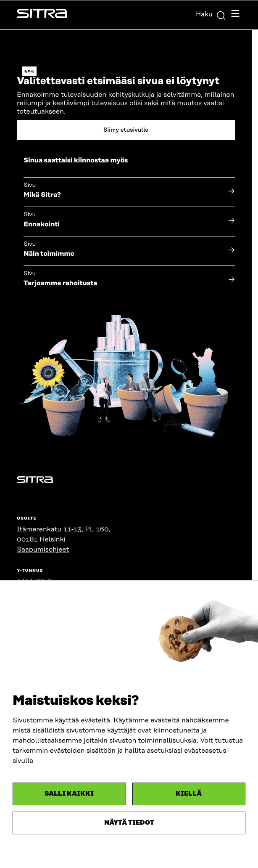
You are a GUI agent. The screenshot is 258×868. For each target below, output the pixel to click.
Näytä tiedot (129, 823)
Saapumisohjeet (43, 549)
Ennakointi (42, 224)
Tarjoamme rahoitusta (61, 283)
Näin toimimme (49, 254)
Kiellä (189, 794)
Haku (211, 14)
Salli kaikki (69, 794)
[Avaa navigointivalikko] (235, 15)
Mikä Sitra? (42, 195)
